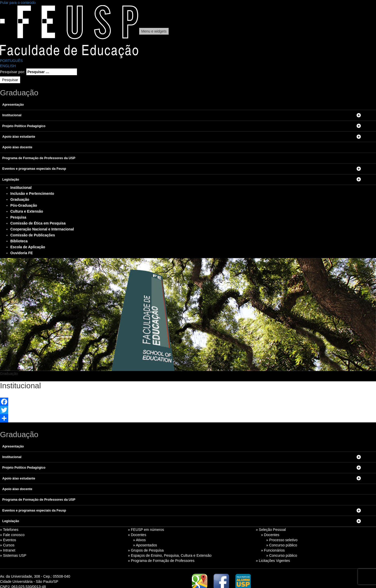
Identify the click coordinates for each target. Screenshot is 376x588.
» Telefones (9, 530)
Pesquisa (18, 217)
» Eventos (8, 540)
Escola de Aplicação (28, 247)
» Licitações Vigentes (273, 561)
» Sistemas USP (13, 555)
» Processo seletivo (282, 540)
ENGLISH (8, 66)
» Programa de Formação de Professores (161, 561)
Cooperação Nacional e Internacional (42, 229)
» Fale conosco (12, 535)
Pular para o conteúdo (18, 3)
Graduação (20, 199)
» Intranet (8, 550)
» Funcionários (273, 550)
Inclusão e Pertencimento (32, 194)
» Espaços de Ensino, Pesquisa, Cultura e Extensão (170, 555)
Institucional (21, 188)
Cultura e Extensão (27, 211)
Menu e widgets (154, 31)
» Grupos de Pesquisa (146, 550)
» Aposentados (145, 545)
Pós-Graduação (24, 205)
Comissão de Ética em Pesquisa (38, 223)
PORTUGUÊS (11, 61)
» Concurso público (282, 545)
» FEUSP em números (146, 530)
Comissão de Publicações (33, 235)
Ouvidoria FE (22, 253)
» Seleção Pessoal (271, 530)
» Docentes (137, 535)
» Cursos (7, 545)
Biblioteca (19, 241)
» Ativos (139, 540)
